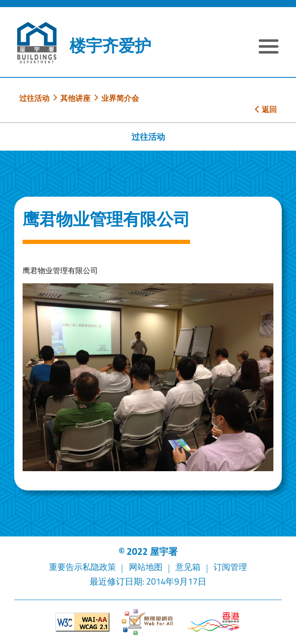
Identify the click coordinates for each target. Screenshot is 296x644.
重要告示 (62, 567)
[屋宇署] (37, 43)
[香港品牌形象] (213, 622)
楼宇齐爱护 (110, 46)
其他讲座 (75, 98)
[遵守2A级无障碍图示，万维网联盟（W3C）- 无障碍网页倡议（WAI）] (83, 622)
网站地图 (146, 567)
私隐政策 (98, 567)
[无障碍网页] (148, 622)
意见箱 (190, 567)
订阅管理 (234, 567)
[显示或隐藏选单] (269, 47)
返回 (266, 109)
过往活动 (34, 98)
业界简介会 (120, 98)
